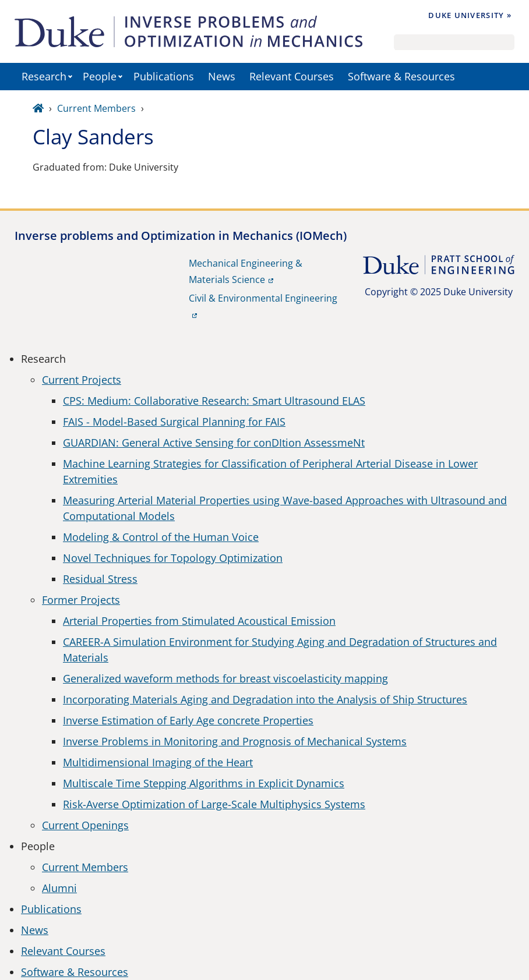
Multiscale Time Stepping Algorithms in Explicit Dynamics (204, 783)
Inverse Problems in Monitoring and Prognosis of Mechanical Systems (235, 741)
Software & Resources (401, 76)
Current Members (96, 108)
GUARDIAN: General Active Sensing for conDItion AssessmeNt (214, 443)
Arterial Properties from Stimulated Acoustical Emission (199, 621)
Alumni (59, 888)
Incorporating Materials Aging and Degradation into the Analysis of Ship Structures (265, 699)
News (222, 76)
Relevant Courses (292, 76)
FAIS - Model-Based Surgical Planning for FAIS (174, 422)
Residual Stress (100, 579)
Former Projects (81, 600)
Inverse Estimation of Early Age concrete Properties (188, 720)
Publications (164, 76)
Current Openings (85, 825)
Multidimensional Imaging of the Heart (158, 762)
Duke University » (470, 15)
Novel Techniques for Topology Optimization (173, 558)
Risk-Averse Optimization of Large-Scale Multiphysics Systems (214, 804)
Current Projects (82, 380)
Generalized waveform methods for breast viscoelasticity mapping (225, 678)
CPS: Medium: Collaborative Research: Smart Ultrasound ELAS (214, 401)
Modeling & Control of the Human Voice (161, 537)
